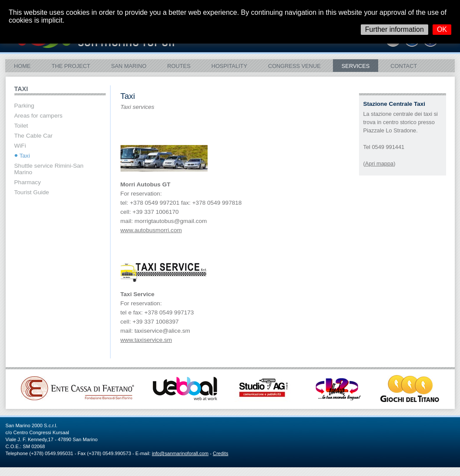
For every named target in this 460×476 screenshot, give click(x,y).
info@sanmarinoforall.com (180, 453)
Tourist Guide (32, 192)
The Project (71, 66)
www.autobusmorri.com (151, 230)
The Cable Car (34, 136)
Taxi (25, 156)
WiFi (20, 146)
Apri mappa (379, 164)
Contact (404, 66)
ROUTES (179, 66)
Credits (220, 453)
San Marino (129, 66)
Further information (395, 29)
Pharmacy (28, 182)
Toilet (21, 126)
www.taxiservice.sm (146, 340)
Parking (24, 106)
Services (356, 66)
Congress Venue (294, 66)
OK (442, 29)
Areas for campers (39, 116)
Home (22, 66)
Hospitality (229, 66)
